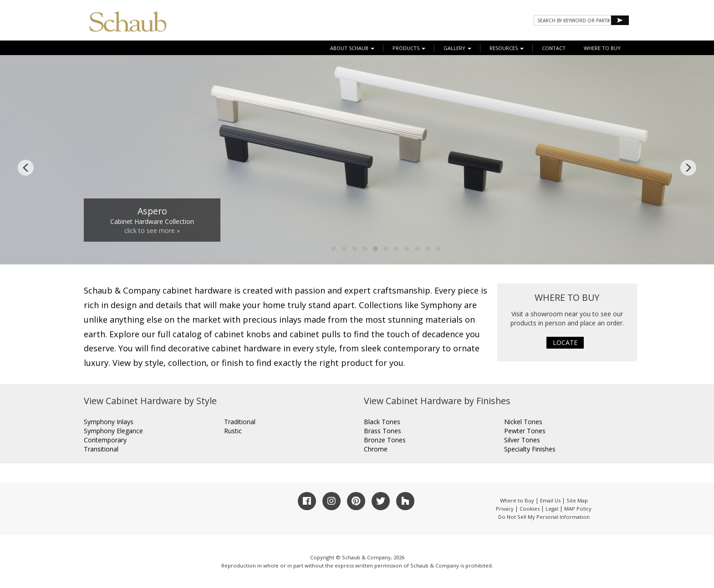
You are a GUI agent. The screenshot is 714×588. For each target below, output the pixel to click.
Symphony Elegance (113, 431)
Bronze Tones (385, 440)
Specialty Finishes (530, 449)
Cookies (530, 509)
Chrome (376, 449)
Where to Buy (517, 500)
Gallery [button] (457, 48)
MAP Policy (578, 509)
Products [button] (409, 48)
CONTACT (554, 48)
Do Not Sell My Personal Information (544, 517)
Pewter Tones (525, 431)
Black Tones (382, 422)
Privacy (505, 509)
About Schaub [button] (352, 48)
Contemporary (105, 440)
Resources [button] (507, 48)
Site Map (577, 500)
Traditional (240, 422)
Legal (552, 509)
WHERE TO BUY (602, 48)
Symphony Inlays (109, 422)
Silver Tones (522, 440)
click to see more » (152, 231)
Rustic (233, 431)
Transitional (101, 449)
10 (428, 249)
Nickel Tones (523, 422)
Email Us (550, 500)
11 (439, 249)
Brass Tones (382, 431)
